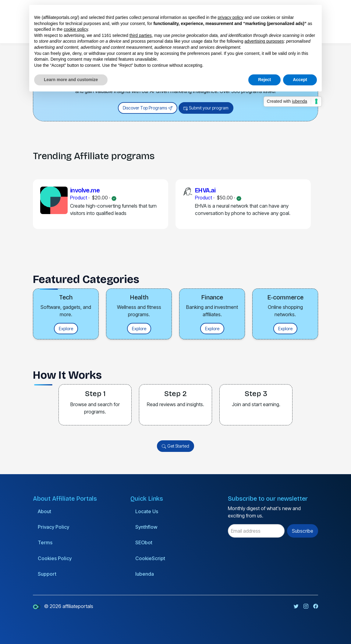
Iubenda (145, 574)
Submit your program (206, 108)
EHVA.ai (205, 190)
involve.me (85, 190)
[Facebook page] (316, 606)
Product (79, 198)
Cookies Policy (55, 558)
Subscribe (303, 531)
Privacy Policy (53, 527)
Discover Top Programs (148, 108)
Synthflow (146, 527)
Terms (45, 542)
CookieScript (150, 558)
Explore (66, 329)
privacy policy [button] (231, 17)
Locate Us (147, 511)
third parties (141, 35)
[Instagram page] (306, 606)
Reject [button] (264, 80)
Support (47, 574)
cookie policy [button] (76, 29)
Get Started (175, 446)
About (44, 511)
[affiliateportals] (37, 606)
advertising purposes (264, 41)
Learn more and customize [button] (71, 80)
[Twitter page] (296, 606)
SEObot (144, 542)
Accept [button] (300, 80)
